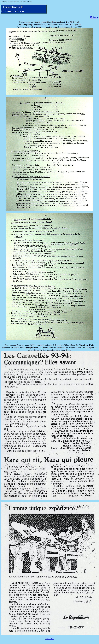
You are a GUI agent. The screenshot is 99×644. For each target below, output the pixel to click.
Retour (94, 17)
